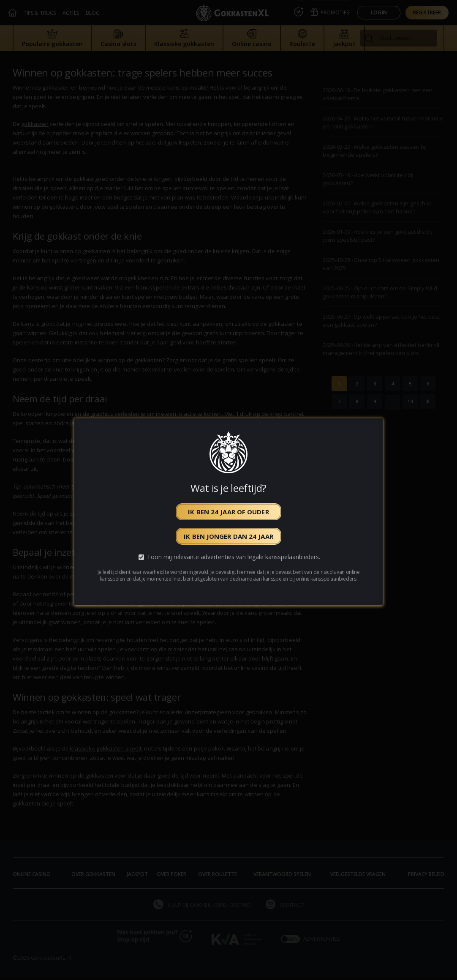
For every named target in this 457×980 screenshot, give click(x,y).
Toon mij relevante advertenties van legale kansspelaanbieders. (234, 557)
